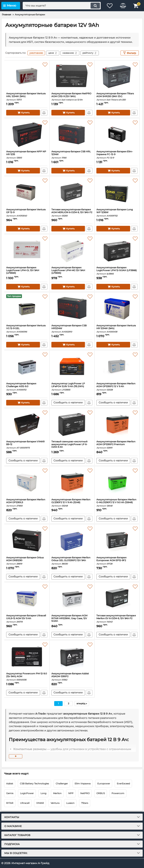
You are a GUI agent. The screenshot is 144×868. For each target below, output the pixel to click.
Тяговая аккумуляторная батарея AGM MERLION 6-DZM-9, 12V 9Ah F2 (72, 213)
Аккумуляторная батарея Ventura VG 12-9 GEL (27, 329)
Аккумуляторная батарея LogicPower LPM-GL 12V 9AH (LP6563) (27, 272)
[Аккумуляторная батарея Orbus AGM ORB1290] (27, 540)
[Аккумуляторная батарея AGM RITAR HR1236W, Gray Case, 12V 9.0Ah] (72, 598)
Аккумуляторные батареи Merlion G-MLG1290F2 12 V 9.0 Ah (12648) (117, 503)
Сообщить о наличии (68, 403)
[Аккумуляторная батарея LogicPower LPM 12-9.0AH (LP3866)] (117, 250)
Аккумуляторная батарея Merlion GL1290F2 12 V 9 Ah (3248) (72, 503)
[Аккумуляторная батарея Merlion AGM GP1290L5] (27, 482)
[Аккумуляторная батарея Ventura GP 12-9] (27, 192)
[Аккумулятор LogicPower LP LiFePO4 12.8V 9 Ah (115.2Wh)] (72, 366)
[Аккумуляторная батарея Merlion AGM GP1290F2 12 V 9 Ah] (117, 366)
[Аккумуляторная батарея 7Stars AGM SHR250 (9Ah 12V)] (117, 76)
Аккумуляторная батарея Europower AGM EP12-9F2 (117, 561)
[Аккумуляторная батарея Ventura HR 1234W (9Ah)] (117, 308)
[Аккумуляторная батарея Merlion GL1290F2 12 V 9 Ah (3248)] (72, 482)
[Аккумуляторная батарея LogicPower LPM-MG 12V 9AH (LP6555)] (72, 250)
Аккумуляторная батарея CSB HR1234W (72, 329)
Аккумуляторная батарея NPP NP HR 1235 (27, 155)
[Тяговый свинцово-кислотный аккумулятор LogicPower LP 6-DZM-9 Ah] (72, 424)
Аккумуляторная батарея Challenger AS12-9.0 (27, 387)
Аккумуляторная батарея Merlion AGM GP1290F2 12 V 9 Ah (117, 387)
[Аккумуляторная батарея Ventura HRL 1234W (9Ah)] (27, 76)
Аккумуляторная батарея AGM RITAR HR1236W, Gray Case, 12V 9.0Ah (72, 620)
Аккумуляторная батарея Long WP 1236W (117, 213)
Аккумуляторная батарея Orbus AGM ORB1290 (27, 561)
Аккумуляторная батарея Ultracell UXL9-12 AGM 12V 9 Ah (27, 619)
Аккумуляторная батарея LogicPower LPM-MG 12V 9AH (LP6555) (72, 272)
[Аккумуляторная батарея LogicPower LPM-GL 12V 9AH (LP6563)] (27, 250)
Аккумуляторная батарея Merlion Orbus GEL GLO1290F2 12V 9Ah (72, 561)
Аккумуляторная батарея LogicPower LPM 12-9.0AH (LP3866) (117, 271)
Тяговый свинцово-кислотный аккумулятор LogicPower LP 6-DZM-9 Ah (72, 446)
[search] (62, 6)
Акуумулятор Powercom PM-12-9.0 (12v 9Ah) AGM (27, 677)
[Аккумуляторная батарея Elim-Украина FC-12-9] (117, 134)
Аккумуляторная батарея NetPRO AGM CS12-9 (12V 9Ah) (72, 97)
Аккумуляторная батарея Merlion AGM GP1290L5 (27, 503)
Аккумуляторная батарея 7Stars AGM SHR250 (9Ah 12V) (117, 97)
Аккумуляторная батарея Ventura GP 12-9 (27, 213)
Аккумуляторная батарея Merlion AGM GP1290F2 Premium (117, 445)
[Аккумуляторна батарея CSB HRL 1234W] (72, 134)
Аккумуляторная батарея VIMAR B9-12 (27, 445)
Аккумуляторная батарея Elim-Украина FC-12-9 (117, 155)
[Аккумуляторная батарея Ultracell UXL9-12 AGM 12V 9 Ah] (27, 598)
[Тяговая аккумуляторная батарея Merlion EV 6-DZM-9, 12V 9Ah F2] (117, 598)
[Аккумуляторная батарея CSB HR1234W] (72, 308)
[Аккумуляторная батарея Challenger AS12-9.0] (27, 366)
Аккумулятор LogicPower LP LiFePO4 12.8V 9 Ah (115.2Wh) (72, 387)
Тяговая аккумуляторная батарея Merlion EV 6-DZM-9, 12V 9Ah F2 (117, 619)
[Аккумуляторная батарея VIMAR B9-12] (27, 424)
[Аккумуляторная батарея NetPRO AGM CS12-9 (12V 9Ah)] (72, 76)
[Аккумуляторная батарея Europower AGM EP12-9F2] (117, 540)
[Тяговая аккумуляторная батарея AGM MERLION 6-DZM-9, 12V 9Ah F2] (72, 192)
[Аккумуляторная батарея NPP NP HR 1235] (27, 134)
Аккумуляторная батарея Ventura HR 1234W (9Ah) (117, 329)
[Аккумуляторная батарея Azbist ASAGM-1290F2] (72, 656)
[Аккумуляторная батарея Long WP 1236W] (117, 192)
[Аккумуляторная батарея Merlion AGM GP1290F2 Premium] (117, 424)
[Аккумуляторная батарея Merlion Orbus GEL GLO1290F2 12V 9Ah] (72, 540)
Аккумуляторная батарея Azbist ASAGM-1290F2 (72, 677)
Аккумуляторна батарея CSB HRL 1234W (72, 155)
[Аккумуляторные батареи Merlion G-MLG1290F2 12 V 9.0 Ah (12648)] (117, 482)
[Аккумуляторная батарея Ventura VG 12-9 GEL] (27, 308)
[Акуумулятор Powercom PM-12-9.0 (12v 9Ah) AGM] (27, 656)
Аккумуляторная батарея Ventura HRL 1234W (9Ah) (27, 97)
